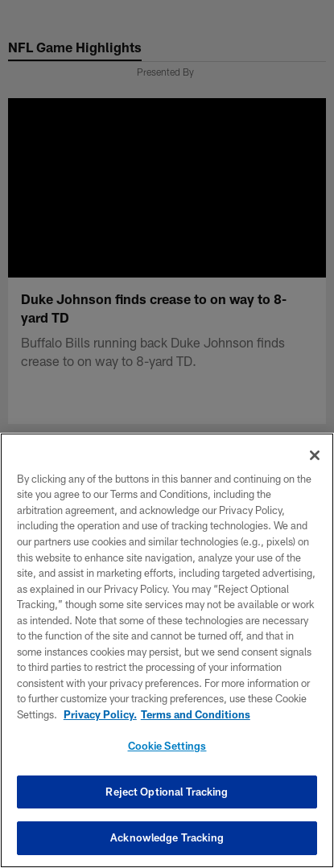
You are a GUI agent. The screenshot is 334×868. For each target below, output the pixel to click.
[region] (167, 650)
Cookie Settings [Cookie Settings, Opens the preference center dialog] (167, 746)
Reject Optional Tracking (167, 792)
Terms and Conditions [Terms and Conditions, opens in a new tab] (196, 714)
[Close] (315, 455)
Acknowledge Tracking (167, 837)
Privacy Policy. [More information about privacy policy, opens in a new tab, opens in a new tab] (100, 714)
